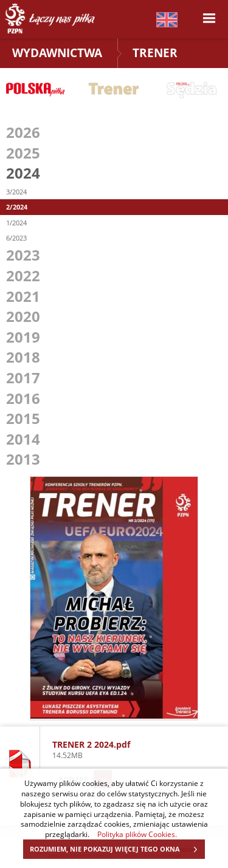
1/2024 (16, 223)
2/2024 (17, 207)
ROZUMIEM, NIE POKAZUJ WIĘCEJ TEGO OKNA (117, 849)
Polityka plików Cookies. (137, 834)
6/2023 (16, 238)
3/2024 (16, 192)
